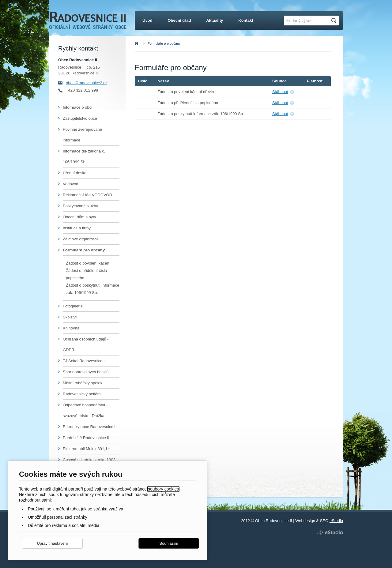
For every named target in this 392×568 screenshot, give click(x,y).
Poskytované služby (80, 206)
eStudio (336, 521)
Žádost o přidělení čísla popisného (86, 274)
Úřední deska (75, 173)
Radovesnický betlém (82, 394)
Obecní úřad (179, 20)
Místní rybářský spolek (83, 383)
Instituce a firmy (77, 228)
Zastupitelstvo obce (80, 118)
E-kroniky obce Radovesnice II (90, 427)
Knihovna (71, 328)
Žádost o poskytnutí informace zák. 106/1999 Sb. (92, 289)
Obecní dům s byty (79, 217)
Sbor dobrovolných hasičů (86, 372)
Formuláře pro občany (164, 43)
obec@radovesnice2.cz (87, 83)
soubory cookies (163, 489)
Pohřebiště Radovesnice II (86, 438)
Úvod (143, 43)
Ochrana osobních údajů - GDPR (86, 344)
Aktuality (215, 20)
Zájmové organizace (81, 239)
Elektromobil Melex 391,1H (87, 449)
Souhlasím (169, 543)
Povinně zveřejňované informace (82, 135)
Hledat (335, 21)
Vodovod (71, 184)
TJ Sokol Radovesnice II (84, 361)
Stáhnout (280, 92)
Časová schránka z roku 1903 (89, 460)
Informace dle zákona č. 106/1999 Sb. (84, 156)
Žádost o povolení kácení (88, 263)
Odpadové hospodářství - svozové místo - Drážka (85, 410)
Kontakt (246, 20)
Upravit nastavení (52, 543)
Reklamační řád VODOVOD (87, 195)
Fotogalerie (73, 306)
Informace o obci (77, 107)
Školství (70, 317)
